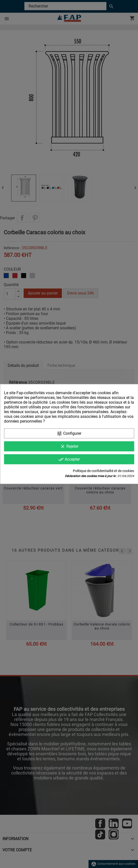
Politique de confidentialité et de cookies (103, 471)
